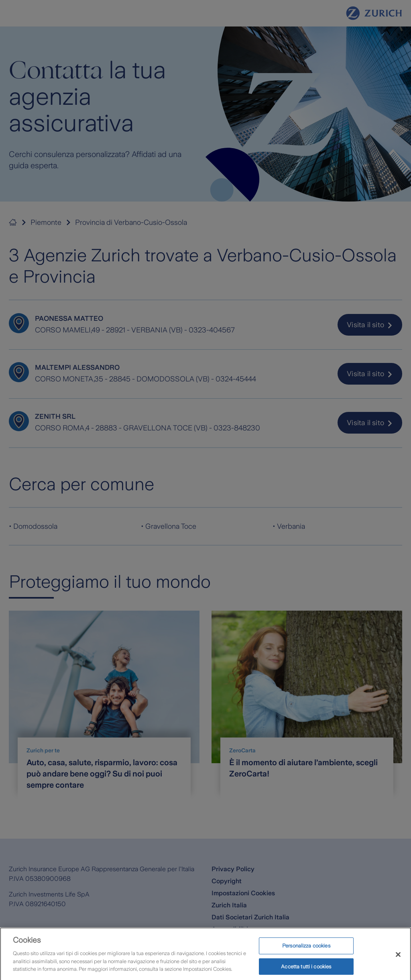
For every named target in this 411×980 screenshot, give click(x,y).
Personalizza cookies (306, 951)
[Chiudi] (398, 960)
